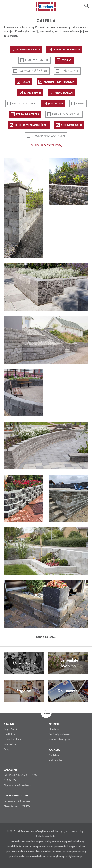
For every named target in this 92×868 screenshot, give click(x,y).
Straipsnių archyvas (59, 734)
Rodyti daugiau (46, 637)
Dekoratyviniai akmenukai (48, 136)
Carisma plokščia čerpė (33, 71)
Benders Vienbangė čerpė (31, 125)
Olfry (6, 749)
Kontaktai (54, 755)
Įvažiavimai (55, 103)
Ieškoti (87, 6)
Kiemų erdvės (33, 93)
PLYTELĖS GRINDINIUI (37, 60)
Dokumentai (55, 760)
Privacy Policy (76, 831)
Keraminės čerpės (27, 114)
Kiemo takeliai (64, 93)
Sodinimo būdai (71, 125)
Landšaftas (9, 734)
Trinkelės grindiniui (67, 49)
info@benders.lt (23, 785)
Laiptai (80, 103)
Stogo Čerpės (11, 729)
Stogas (67, 60)
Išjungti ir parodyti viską (46, 145)
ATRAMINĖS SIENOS (28, 49)
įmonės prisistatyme (59, 739)
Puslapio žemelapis (45, 836)
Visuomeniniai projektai (59, 82)
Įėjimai (26, 82)
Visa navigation (7, 7)
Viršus (46, 714)
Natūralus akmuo (23, 103)
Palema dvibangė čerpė (66, 114)
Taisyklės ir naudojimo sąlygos (52, 831)
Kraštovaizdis (70, 71)
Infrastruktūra (11, 744)
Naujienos (54, 729)
